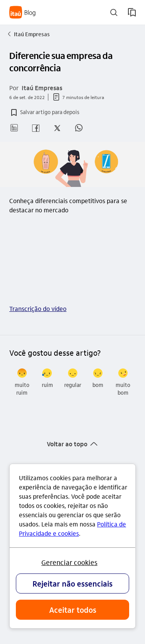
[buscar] (114, 13)
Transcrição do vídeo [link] (38, 309)
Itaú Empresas (28, 34)
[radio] (22, 382)
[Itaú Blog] (23, 12)
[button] (44, 113)
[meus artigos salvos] (132, 12)
